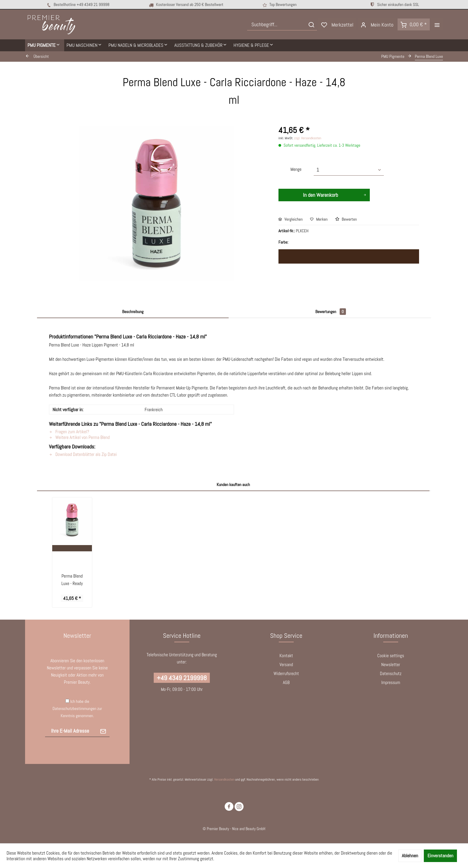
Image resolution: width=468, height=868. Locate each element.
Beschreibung (133, 312)
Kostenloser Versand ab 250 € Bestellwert (186, 5)
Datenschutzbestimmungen (74, 708)
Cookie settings (391, 656)
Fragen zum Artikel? (69, 432)
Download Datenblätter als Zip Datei (83, 454)
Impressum (391, 682)
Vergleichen (291, 219)
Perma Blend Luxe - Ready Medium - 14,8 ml (72, 580)
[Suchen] (311, 24)
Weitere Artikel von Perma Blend (79, 437)
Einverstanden (440, 856)
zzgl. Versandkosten (308, 138)
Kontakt (286, 656)
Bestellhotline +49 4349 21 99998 (78, 5)
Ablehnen (410, 856)
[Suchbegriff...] (282, 24)
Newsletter (391, 664)
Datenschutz (391, 673)
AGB (286, 682)
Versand (286, 664)
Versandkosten (224, 779)
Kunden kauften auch (233, 485)
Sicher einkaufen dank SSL (394, 4)
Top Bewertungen (279, 5)
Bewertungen (330, 312)
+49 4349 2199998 (182, 678)
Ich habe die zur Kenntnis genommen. (77, 708)
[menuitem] (282, 24)
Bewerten (346, 219)
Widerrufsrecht (286, 673)
